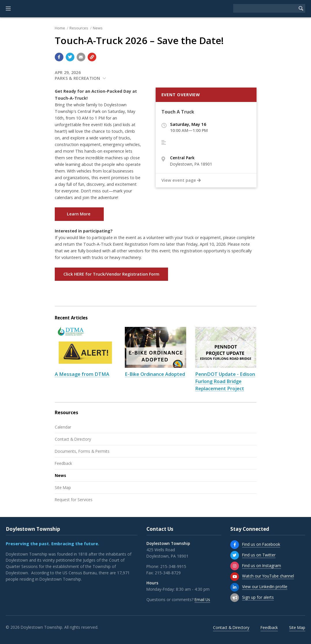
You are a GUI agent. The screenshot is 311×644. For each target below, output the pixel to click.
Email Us (202, 600)
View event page (181, 180)
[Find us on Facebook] (235, 545)
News (98, 28)
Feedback (63, 463)
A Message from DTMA (82, 374)
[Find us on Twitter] (235, 555)
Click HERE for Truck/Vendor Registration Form (111, 274)
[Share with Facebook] (59, 57)
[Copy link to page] (92, 57)
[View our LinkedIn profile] (235, 587)
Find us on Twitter (259, 555)
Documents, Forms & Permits (82, 451)
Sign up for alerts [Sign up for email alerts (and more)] (258, 597)
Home (60, 28)
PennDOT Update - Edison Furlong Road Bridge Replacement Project (225, 381)
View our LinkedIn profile (265, 587)
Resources (79, 28)
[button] (8, 9)
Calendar (63, 427)
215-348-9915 (173, 566)
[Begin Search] (301, 8)
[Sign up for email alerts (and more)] (235, 598)
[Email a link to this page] (81, 57)
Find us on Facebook (261, 544)
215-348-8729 (168, 573)
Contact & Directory (73, 439)
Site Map (63, 487)
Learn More (79, 214)
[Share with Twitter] (70, 57)
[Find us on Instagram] (235, 566)
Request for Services (74, 500)
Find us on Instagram (262, 566)
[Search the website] (265, 8)
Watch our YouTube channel (268, 576)
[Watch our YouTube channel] (235, 577)
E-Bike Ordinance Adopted (155, 374)
